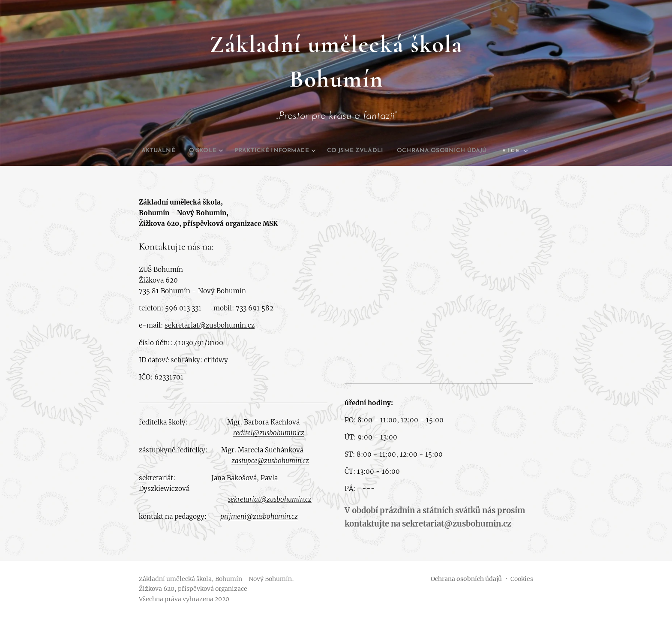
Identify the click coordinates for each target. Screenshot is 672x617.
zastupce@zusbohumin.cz (270, 461)
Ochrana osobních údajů (466, 579)
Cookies (522, 579)
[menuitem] (196, 151)
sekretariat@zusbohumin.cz (210, 325)
